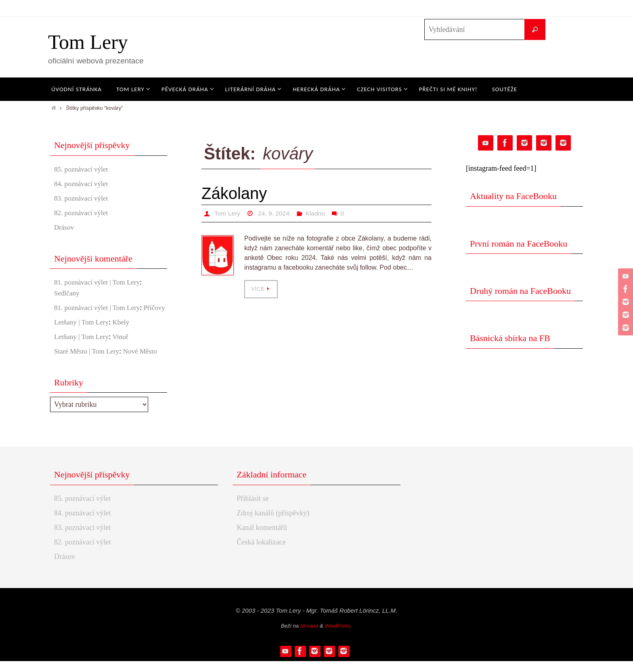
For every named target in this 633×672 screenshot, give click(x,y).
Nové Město (145, 362)
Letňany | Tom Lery (83, 333)
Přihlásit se (253, 509)
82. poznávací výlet (82, 213)
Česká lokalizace (261, 553)
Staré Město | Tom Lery (88, 362)
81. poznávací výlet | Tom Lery (99, 282)
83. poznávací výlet (82, 198)
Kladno (317, 213)
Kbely (124, 333)
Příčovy (65, 318)
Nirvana (309, 637)
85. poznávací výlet (82, 169)
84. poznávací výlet (82, 184)
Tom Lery (88, 42)
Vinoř (124, 348)
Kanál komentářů (262, 538)
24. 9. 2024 (275, 213)
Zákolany (234, 193)
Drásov (65, 227)
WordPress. (338, 637)
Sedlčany (67, 293)
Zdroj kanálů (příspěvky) (273, 524)
